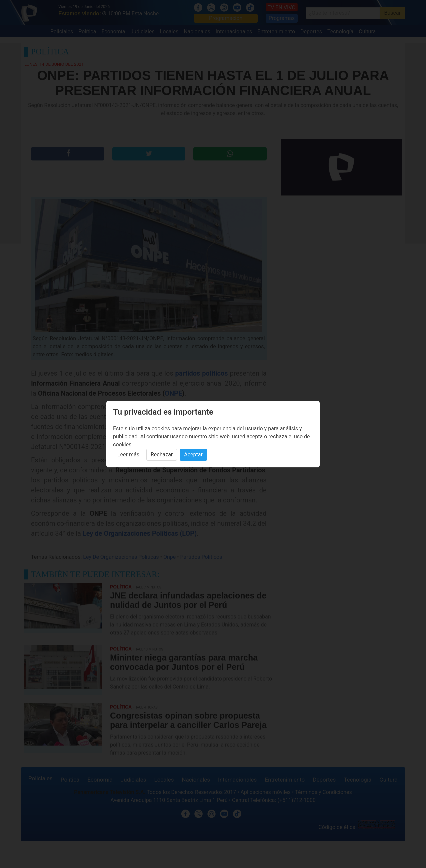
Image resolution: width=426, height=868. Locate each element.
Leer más (128, 455)
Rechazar (162, 455)
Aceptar (193, 455)
